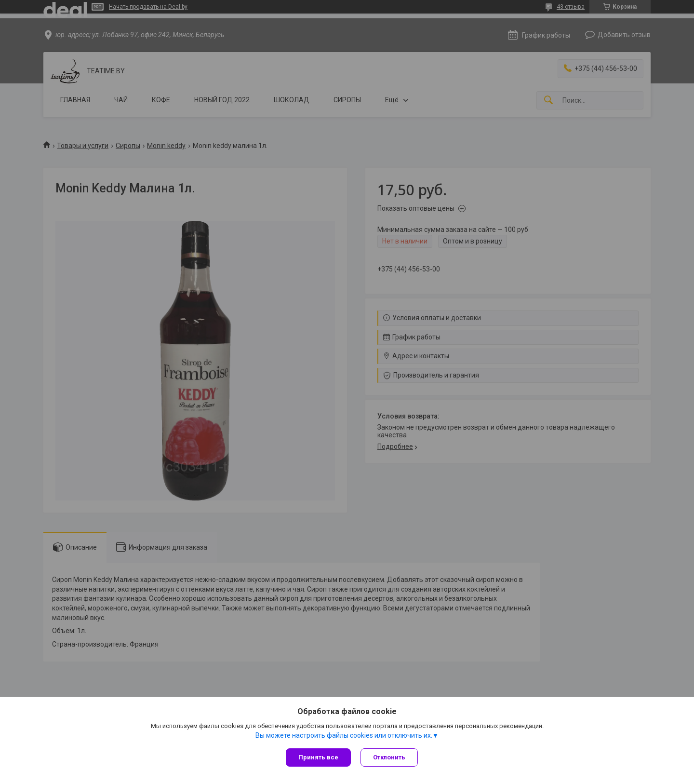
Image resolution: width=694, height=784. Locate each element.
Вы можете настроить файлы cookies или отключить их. (344, 735)
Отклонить (389, 757)
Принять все (318, 757)
